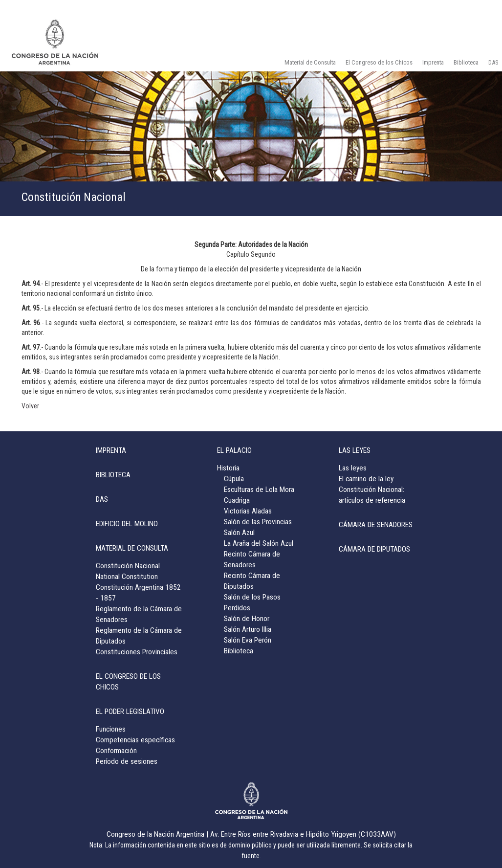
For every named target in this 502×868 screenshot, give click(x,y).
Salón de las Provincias (258, 522)
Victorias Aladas (248, 511)
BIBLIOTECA (113, 475)
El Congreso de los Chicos (379, 62)
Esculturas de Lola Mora (259, 490)
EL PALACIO (234, 450)
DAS (102, 499)
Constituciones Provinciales (137, 652)
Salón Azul (239, 533)
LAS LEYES (355, 450)
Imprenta (433, 62)
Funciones (111, 729)
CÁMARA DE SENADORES (376, 525)
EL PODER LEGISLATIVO (130, 712)
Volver (30, 406)
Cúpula (234, 479)
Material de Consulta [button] (310, 62)
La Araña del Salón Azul (259, 543)
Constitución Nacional (128, 566)
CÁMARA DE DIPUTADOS (374, 549)
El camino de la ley (366, 479)
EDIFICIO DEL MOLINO (127, 524)
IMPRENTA (111, 450)
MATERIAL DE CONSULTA (132, 548)
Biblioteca (466, 62)
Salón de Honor (247, 619)
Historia (228, 468)
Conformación (116, 751)
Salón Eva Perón (248, 640)
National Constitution (127, 577)
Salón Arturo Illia (248, 629)
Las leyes (353, 468)
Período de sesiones (127, 761)
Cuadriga (237, 500)
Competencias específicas (135, 740)
